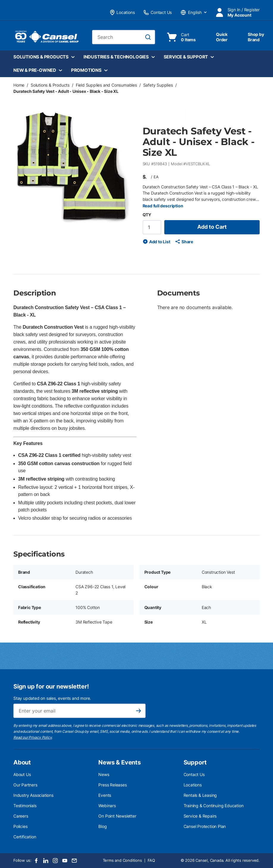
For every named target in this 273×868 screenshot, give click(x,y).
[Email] (74, 861)
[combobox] (124, 37)
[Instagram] (55, 861)
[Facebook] (36, 861)
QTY (147, 215)
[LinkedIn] (46, 861)
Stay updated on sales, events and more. (52, 698)
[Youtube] (65, 861)
